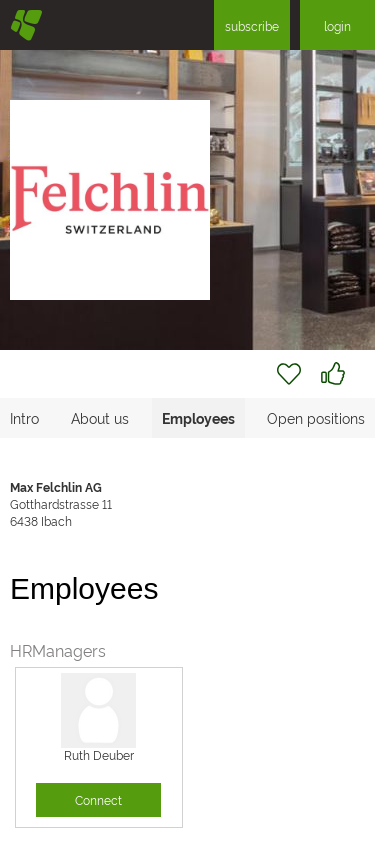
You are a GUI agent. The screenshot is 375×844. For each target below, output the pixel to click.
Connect (98, 799)
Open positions (316, 417)
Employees (198, 417)
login (337, 25)
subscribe (252, 25)
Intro (24, 417)
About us (100, 417)
